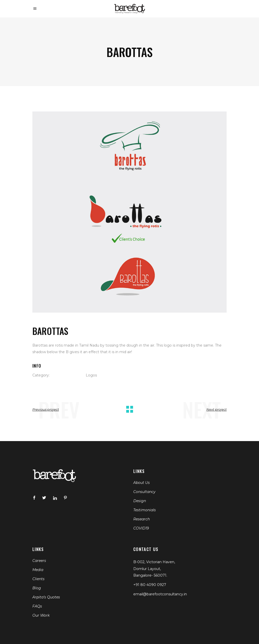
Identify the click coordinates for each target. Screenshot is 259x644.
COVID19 (141, 528)
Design (140, 501)
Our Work (41, 615)
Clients (38, 579)
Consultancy (144, 492)
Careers (39, 561)
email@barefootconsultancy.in (160, 594)
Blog (37, 588)
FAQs (37, 606)
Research (142, 519)
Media (38, 570)
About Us (142, 483)
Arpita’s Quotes (46, 597)
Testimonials (145, 510)
